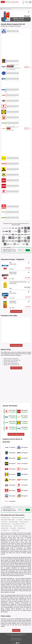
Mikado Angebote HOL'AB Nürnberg (19, 524)
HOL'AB (9, 9)
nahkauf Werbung (4, 522)
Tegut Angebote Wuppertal (13, 522)
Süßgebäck (29, 579)
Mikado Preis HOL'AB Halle (18, 526)
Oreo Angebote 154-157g (5, 530)
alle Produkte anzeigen (16, 311)
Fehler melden (16, 630)
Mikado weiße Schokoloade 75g (11, 363)
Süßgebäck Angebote (5, 528)
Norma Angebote (19, 520)
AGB (16, 638)
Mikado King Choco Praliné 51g (11, 359)
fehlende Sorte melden (16, 368)
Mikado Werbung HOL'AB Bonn (6, 526)
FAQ (14, 640)
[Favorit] (29, 12)
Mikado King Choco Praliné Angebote (18, 518)
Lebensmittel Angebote (15, 530)
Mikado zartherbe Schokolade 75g (12, 365)
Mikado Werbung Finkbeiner (6, 524)
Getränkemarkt (5, 9)
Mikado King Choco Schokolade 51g (12, 360)
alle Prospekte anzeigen (16, 345)
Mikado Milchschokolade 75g (10, 362)
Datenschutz (19, 638)
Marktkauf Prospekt (27, 520)
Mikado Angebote (13, 528)
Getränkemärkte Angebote (6, 518)
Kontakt (12, 640)
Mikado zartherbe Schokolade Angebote (8, 520)
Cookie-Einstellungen (18, 640)
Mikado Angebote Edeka (24, 522)
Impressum (13, 638)
